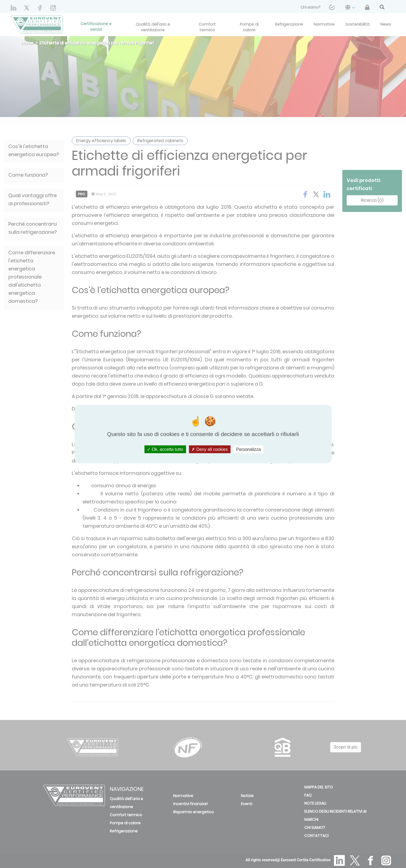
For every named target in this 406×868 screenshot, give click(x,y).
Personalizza (248, 449)
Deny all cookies (210, 449)
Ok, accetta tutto (165, 449)
